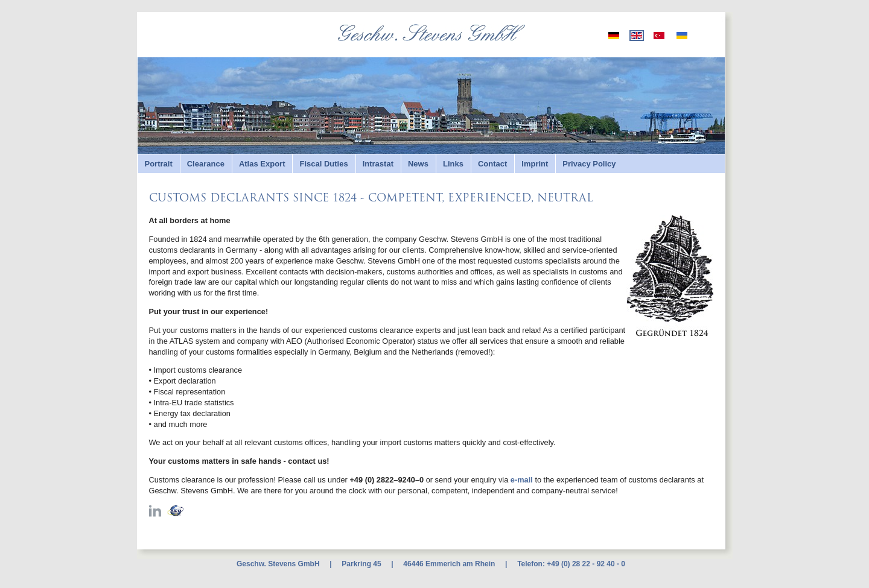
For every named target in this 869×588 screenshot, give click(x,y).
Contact (492, 164)
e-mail (522, 480)
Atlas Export (262, 164)
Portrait (159, 164)
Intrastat (378, 164)
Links (453, 164)
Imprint (535, 164)
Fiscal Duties (323, 164)
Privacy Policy (589, 164)
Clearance (206, 164)
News (418, 164)
